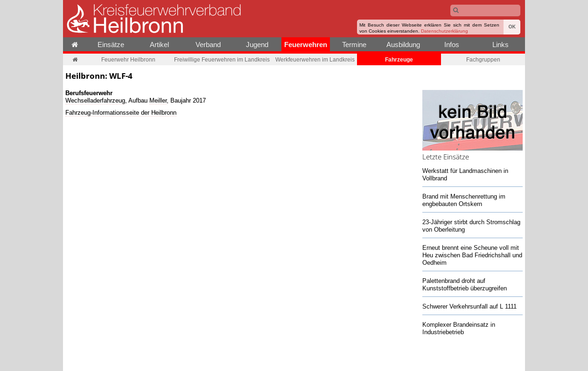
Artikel (159, 45)
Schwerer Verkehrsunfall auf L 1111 (469, 306)
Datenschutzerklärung (444, 31)
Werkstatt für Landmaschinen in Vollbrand (465, 174)
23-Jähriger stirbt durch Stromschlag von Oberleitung (471, 226)
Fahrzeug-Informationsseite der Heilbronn (121, 112)
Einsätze (111, 45)
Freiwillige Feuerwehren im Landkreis (222, 59)
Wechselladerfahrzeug (95, 100)
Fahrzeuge (399, 59)
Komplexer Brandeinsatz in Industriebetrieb (459, 328)
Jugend (257, 45)
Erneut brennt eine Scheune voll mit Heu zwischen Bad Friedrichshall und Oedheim (472, 255)
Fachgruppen (483, 59)
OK (512, 27)
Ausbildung (403, 45)
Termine (354, 45)
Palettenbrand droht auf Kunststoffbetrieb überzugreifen (465, 284)
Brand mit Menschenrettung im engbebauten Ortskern (464, 200)
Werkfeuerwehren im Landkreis (315, 59)
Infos (452, 45)
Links (500, 45)
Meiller (158, 100)
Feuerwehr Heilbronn (128, 59)
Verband (208, 45)
